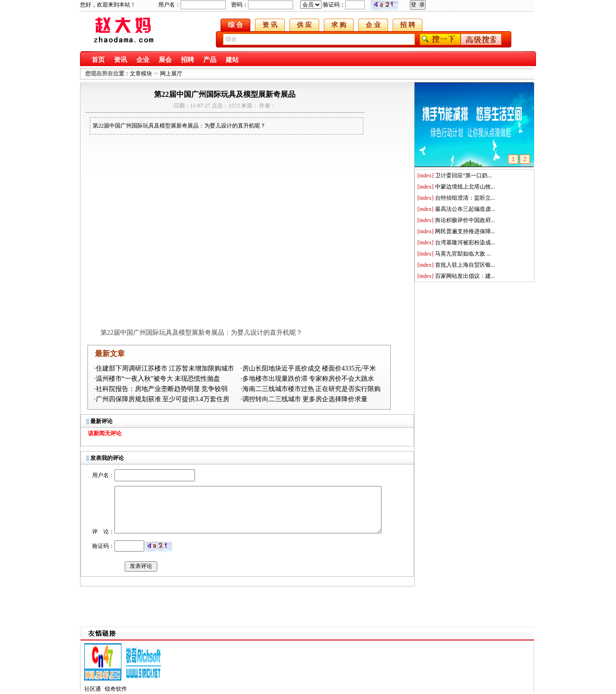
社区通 (93, 689)
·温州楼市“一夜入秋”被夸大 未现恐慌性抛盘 (157, 379)
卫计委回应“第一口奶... (463, 175)
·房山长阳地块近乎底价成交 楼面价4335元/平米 (308, 368)
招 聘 (408, 25)
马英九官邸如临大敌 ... (463, 254)
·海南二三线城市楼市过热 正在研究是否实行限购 (311, 389)
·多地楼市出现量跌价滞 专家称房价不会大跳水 (307, 379)
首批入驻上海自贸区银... (465, 265)
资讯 (121, 60)
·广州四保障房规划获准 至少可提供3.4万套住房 (162, 399)
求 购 (339, 25)
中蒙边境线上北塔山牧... (465, 187)
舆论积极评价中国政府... (465, 220)
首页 (98, 60)
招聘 (187, 60)
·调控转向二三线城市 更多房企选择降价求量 (304, 399)
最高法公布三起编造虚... (465, 209)
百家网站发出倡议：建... (465, 276)
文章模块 (141, 74)
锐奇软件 (116, 689)
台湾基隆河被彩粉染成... (465, 243)
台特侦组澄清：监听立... (465, 198)
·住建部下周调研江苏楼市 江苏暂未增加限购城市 (164, 368)
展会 (165, 60)
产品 (210, 60)
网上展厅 (171, 74)
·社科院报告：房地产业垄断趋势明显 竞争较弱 (161, 389)
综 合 (235, 25)
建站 (232, 60)
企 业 (373, 25)
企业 (143, 60)
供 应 (304, 25)
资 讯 (270, 25)
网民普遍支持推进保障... (465, 231)
